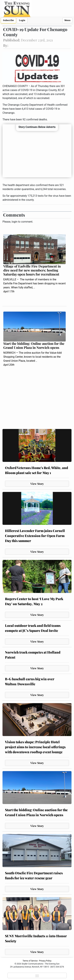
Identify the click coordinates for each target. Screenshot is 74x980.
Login (22, 20)
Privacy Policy (45, 961)
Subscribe (8, 20)
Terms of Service (30, 961)
